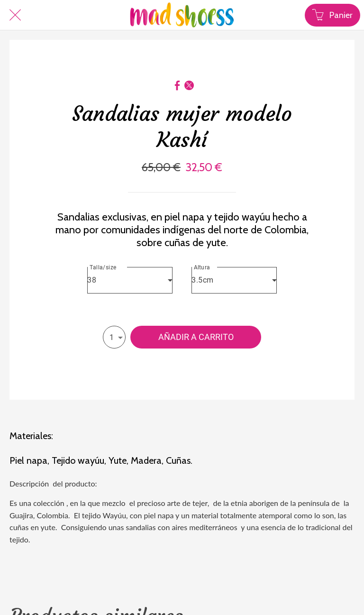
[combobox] (130, 280)
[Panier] (332, 15)
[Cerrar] (15, 15)
